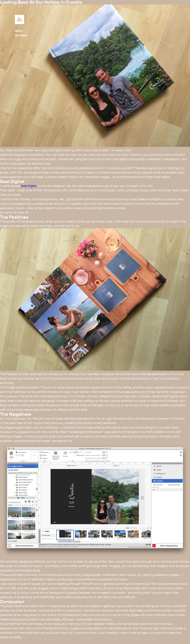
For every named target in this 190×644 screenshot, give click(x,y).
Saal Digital (29, 186)
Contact (21, 35)
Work (19, 31)
